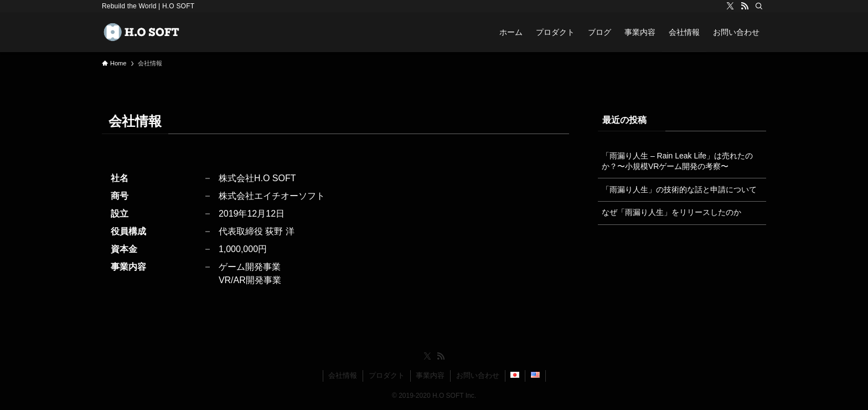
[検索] (759, 6)
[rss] (745, 6)
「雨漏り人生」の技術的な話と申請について (679, 189)
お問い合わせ (478, 375)
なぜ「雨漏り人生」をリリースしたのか (671, 212)
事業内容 (430, 375)
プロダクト (387, 375)
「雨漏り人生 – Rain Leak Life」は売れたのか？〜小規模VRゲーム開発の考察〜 (677, 161)
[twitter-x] (730, 6)
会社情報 (343, 375)
